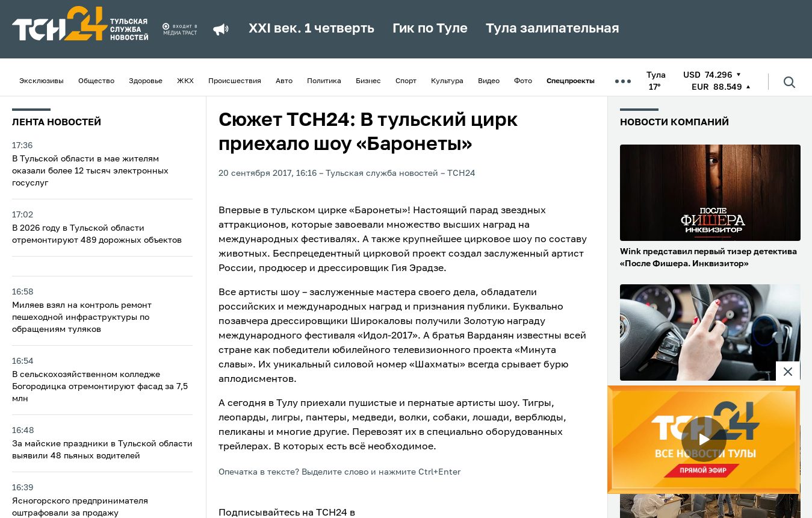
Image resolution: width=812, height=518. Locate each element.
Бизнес (368, 81)
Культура (447, 81)
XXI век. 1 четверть (311, 29)
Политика (324, 81)
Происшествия (235, 81)
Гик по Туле (430, 29)
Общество (96, 81)
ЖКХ (185, 81)
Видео (489, 81)
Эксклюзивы (42, 81)
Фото (523, 81)
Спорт (406, 81)
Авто (284, 81)
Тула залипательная (553, 29)
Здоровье (146, 81)
